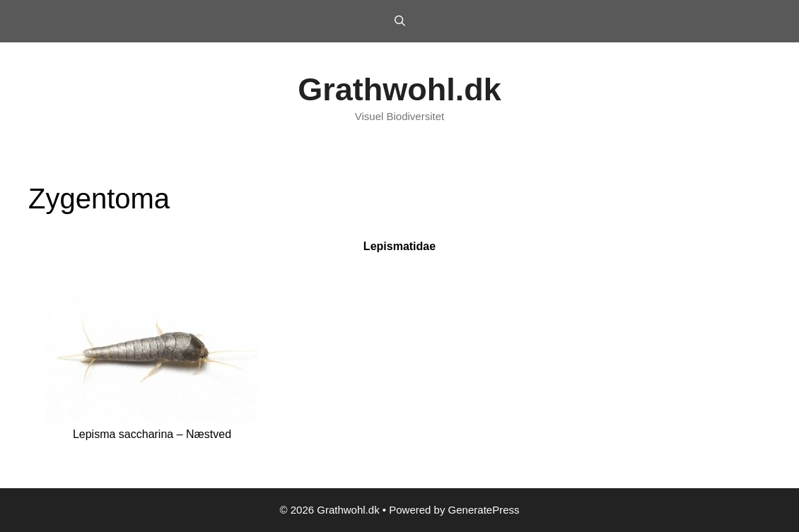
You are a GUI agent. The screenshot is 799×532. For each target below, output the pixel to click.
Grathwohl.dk (399, 89)
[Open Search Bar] (399, 21)
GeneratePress (484, 510)
